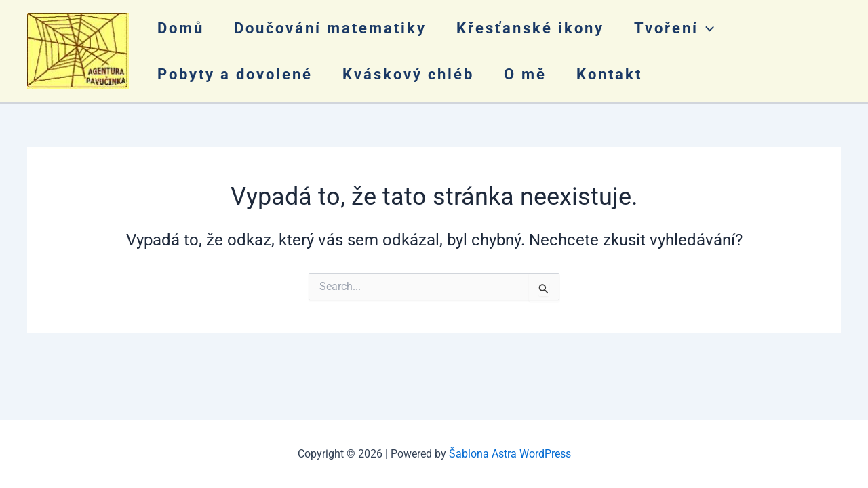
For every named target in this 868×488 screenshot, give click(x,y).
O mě (525, 74)
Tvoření (674, 28)
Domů (181, 28)
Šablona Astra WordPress (510, 454)
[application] (706, 28)
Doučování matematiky (330, 28)
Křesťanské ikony (530, 28)
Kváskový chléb (408, 74)
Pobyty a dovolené (235, 74)
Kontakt (609, 74)
